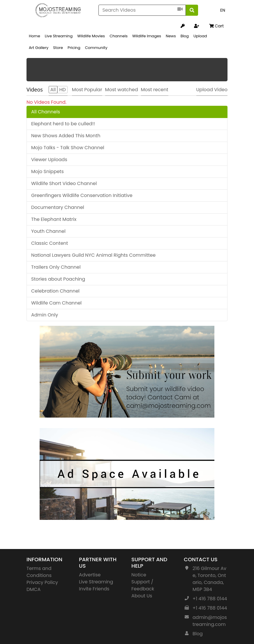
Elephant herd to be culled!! (63, 124)
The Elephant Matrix (54, 219)
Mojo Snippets (47, 171)
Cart (216, 26)
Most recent (155, 90)
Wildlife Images (147, 36)
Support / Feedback (143, 585)
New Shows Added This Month (66, 136)
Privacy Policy (42, 582)
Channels (119, 36)
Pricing (74, 48)
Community (96, 48)
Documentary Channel (58, 207)
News (171, 36)
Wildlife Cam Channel (56, 303)
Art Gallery (39, 48)
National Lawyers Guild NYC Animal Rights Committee (93, 255)
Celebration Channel (55, 291)
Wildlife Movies (91, 36)
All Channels (46, 112)
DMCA (33, 589)
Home (35, 36)
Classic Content (50, 243)
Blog (185, 36)
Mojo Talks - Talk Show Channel (68, 148)
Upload (200, 36)
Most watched (122, 90)
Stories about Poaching (58, 279)
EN (223, 10)
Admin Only (45, 315)
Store (58, 48)
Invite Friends (94, 589)
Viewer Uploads (49, 160)
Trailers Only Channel (56, 267)
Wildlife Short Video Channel (64, 183)
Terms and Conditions (39, 572)
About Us (142, 596)
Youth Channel (48, 231)
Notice (139, 575)
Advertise (90, 575)
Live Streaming (59, 36)
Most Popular (87, 90)
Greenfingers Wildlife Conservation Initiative (82, 195)
